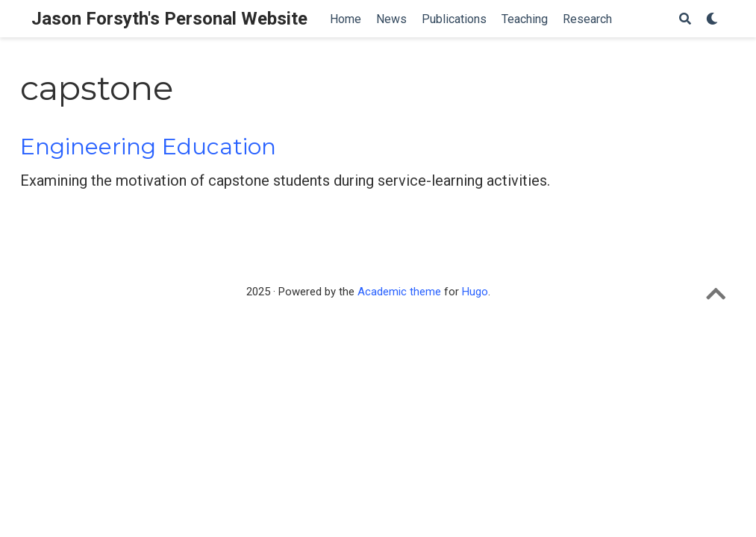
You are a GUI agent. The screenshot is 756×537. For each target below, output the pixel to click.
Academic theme (399, 292)
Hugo (475, 292)
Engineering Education (148, 147)
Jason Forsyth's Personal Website (169, 19)
